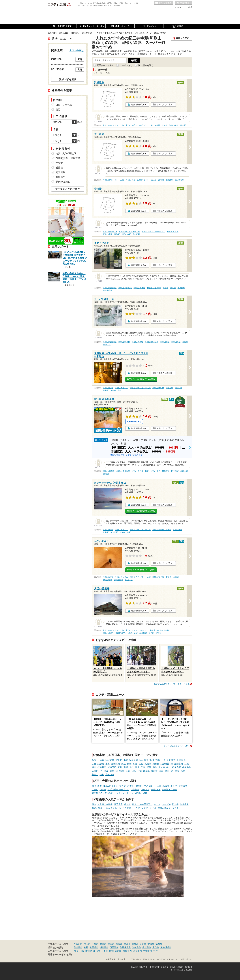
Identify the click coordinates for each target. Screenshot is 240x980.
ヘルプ (174, 959)
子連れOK (156, 790)
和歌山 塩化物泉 (110, 288)
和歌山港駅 (174, 125)
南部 (126, 767)
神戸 (156, 951)
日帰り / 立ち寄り (65, 105)
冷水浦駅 (169, 180)
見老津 (148, 764)
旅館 (110, 793)
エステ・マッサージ (124, 793)
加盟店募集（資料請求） (117, 959)
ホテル (95, 790)
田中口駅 (136, 234)
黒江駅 (154, 180)
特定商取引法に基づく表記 (163, 967)
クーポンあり (126, 65)
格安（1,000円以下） (108, 786)
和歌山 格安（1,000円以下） (137, 125)
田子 (129, 764)
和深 (135, 764)
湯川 (152, 760)
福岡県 (159, 944)
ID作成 (189, 7)
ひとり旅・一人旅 (152, 786)
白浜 (187, 764)
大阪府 (127, 944)
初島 (134, 771)
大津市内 (148, 951)
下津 (139, 771)
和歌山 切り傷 (124, 342)
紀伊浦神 (171, 760)
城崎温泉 (104, 947)
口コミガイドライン (159, 959)
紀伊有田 (116, 764)
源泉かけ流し (98, 808)
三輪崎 (101, 760)
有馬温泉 (94, 947)
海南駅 (161, 180)
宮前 (183, 771)
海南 (161, 771)
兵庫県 (103, 944)
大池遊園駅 (119, 580)
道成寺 (162, 767)
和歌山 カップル (152, 342)
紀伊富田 (179, 764)
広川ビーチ (97, 771)
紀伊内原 (176, 767)
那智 (126, 760)
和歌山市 (110, 775)
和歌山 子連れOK (110, 232)
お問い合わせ (186, 959)
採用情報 (189, 967)
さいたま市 (102, 951)
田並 (124, 764)
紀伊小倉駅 (133, 633)
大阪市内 (127, 951)
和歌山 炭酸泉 (109, 471)
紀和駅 (106, 390)
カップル (145, 790)
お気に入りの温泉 (163, 3)
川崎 (82, 951)
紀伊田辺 (112, 767)
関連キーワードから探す (60, 955)
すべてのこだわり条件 (68, 189)
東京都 (119, 944)
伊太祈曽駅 (108, 580)
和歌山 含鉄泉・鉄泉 (140, 471)
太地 (157, 760)
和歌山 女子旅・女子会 (162, 530)
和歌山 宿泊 (108, 388)
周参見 (156, 764)
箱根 (86, 947)
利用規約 (179, 967)
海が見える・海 (99, 793)
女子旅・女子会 (169, 790)
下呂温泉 (114, 947)
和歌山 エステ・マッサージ (137, 630)
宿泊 (94, 786)
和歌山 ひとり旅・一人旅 (113, 125)
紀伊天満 (134, 760)
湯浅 (106, 771)
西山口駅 (129, 580)
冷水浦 (154, 771)
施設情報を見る (138, 105)
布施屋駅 (143, 633)
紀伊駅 (159, 633)
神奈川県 (78, 944)
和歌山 (95, 775)
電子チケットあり (105, 65)
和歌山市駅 (126, 234)
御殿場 (118, 951)
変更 (80, 59)
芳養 (120, 767)
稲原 (149, 767)
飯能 (111, 951)
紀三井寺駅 (156, 125)
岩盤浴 (138, 793)
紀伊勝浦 (144, 760)
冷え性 (174, 786)
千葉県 (95, 944)
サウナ (123, 786)
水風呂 (166, 786)
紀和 (102, 775)
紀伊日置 (165, 764)
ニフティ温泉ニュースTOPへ (176, 746)
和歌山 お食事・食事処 (159, 630)
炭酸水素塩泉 (164, 808)
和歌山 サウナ (158, 388)
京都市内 (137, 951)
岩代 (131, 767)
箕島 (128, 771)
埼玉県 (87, 944)
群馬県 (111, 944)
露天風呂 (183, 786)
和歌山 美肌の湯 (125, 288)
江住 (141, 764)
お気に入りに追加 (164, 105)
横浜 (76, 951)
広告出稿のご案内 (139, 959)
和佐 (155, 767)
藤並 (112, 771)
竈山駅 (183, 125)
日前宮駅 (166, 471)
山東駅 (176, 577)
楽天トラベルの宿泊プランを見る (141, 379)
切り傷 (103, 790)
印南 (143, 767)
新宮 (94, 760)
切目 (137, 767)
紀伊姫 (101, 764)
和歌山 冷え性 (139, 288)
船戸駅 (151, 633)
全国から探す (77, 50)
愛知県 (151, 944)
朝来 (94, 767)
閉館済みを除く (146, 65)
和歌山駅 (169, 388)
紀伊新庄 (102, 767)
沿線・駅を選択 (68, 79)
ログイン (179, 7)
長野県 (143, 944)
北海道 (135, 944)
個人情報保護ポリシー (140, 967)
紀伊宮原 (120, 771)
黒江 (167, 771)
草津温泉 (78, 947)
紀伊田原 (181, 760)
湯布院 (156, 947)
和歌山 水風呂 (173, 232)
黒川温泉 (147, 947)
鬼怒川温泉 (166, 947)
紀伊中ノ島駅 (116, 390)
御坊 (169, 767)
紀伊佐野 (110, 760)
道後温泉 (137, 947)
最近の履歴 (184, 3)
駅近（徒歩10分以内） (118, 790)
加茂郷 (146, 771)
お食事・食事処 (135, 786)
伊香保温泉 (125, 947)
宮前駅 (165, 125)
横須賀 (89, 951)
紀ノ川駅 (114, 532)
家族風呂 (60, 177)
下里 (163, 760)
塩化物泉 (135, 790)
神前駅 (106, 474)
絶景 (145, 793)
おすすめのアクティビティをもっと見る (172, 684)
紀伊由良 (187, 767)
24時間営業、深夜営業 (68, 158)
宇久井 (119, 760)
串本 (108, 764)
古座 (94, 764)
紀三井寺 (175, 771)
